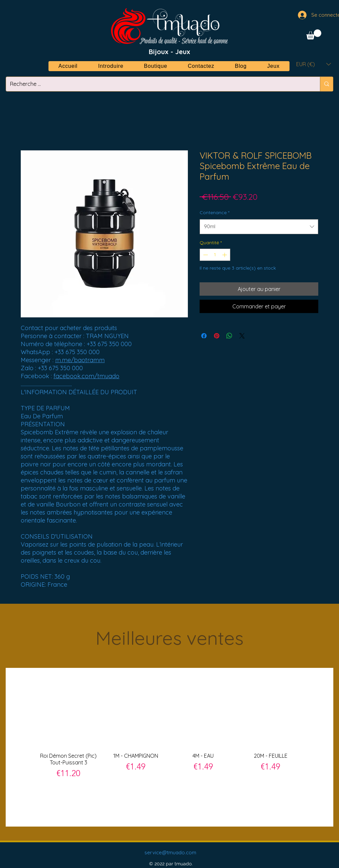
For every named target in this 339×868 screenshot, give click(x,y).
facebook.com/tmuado (86, 376)
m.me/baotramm (80, 360)
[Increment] (225, 255)
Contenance (214, 212)
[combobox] (259, 227)
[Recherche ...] (158, 84)
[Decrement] (205, 255)
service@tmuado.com (170, 852)
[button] (314, 34)
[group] (169, 747)
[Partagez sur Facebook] (204, 336)
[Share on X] (242, 336)
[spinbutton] (215, 255)
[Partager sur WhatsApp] (229, 336)
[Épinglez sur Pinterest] (217, 336)
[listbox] (314, 64)
